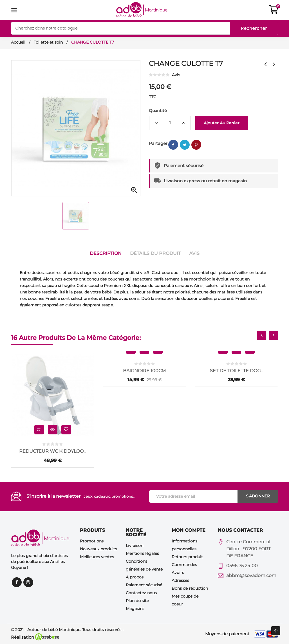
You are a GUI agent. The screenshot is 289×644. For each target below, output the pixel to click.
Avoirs (178, 572)
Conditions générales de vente (144, 565)
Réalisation (35, 637)
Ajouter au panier (222, 123)
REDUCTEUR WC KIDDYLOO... (53, 451)
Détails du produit (155, 253)
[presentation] (262, 335)
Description (106, 253)
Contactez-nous (141, 593)
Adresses (180, 580)
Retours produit (187, 557)
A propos (135, 577)
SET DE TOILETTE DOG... (237, 371)
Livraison (135, 545)
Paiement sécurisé (144, 585)
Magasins (135, 608)
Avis (194, 253)
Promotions (92, 541)
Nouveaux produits (98, 549)
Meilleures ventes (97, 557)
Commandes (184, 564)
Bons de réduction (190, 588)
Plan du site (137, 600)
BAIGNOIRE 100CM (144, 371)
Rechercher (254, 28)
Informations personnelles (184, 545)
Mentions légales (142, 553)
